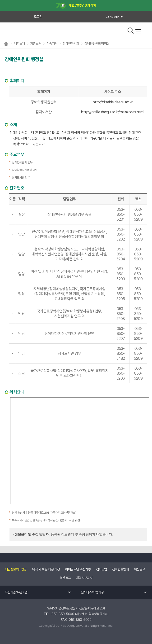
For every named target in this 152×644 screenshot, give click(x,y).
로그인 (38, 17)
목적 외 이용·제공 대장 (46, 569)
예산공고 (139, 569)
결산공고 (65, 578)
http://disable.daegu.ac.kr (113, 102)
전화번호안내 (120, 569)
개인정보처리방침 (16, 569)
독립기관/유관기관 (16, 592)
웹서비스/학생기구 (92, 592)
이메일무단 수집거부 (78, 569)
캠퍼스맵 (101, 569)
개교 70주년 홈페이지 (76, 6)
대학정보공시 (84, 578)
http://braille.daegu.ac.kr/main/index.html (113, 112)
